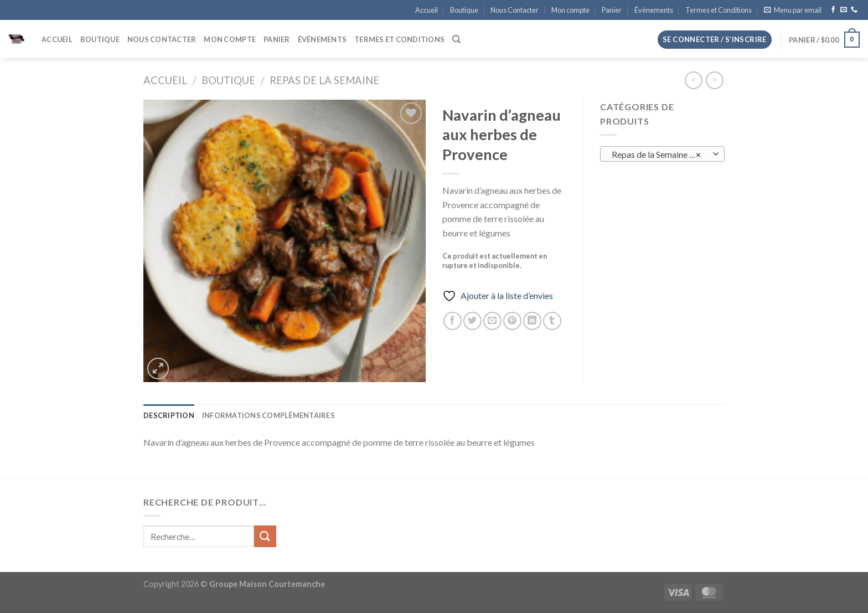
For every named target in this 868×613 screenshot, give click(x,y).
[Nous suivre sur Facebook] (833, 10)
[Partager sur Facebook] (453, 321)
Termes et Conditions (719, 10)
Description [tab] (169, 415)
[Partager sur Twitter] (472, 321)
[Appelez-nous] (854, 10)
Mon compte (570, 10)
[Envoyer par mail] (492, 321)
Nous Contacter (515, 10)
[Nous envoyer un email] (844, 10)
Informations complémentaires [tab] (268, 415)
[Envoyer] (265, 536)
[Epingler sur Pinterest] (512, 321)
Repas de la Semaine (324, 80)
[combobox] (662, 154)
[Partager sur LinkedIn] (532, 321)
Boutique (464, 10)
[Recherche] (456, 39)
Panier (612, 10)
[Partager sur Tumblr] (552, 321)
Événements (654, 10)
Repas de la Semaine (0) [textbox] (657, 154)
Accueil (427, 10)
